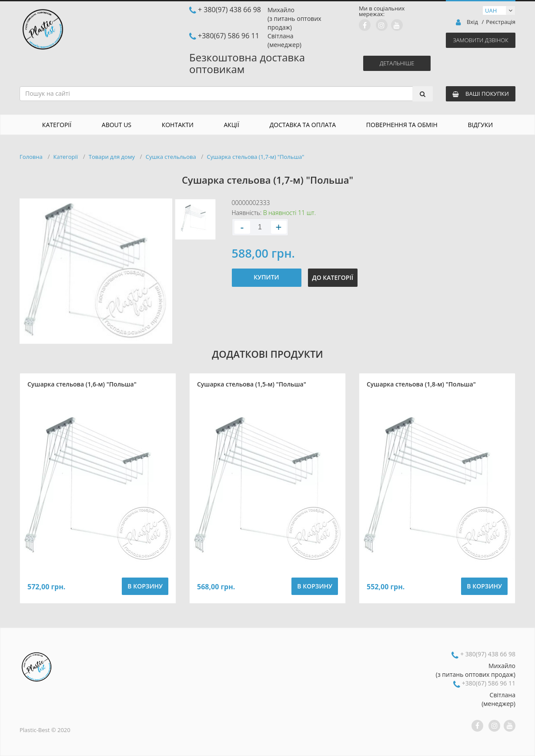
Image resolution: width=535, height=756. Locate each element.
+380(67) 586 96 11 (229, 36)
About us (117, 125)
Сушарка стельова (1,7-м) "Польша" (255, 157)
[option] (96, 271)
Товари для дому (112, 157)
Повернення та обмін (402, 125)
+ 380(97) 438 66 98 (229, 10)
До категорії (333, 277)
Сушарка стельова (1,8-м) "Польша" (421, 384)
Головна (31, 157)
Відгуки (481, 125)
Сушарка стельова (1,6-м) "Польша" (82, 384)
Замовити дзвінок (480, 40)
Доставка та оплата (303, 125)
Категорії (57, 125)
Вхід (472, 22)
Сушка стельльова (171, 157)
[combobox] (226, 94)
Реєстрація (501, 22)
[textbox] (224, 94)
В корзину (145, 586)
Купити (266, 277)
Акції (232, 125)
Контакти (178, 125)
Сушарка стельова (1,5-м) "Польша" (252, 384)
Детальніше (397, 63)
